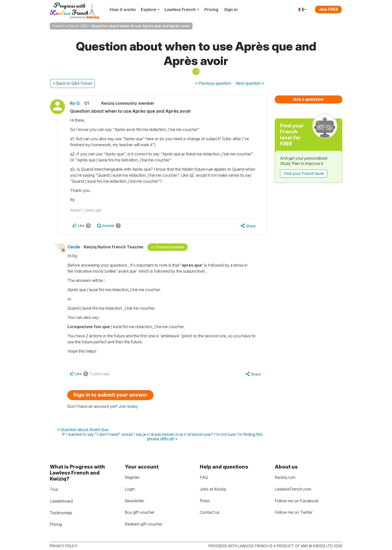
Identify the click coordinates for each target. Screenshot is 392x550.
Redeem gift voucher (143, 524)
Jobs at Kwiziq (213, 489)
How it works (123, 9)
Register (132, 477)
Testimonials (61, 513)
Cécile (74, 247)
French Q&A (78, 26)
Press (205, 501)
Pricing (211, 9)
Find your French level (304, 173)
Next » (250, 83)
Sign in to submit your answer (110, 395)
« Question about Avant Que (83, 430)
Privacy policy (64, 546)
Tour (54, 489)
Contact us (210, 512)
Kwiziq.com (285, 477)
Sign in (231, 9)
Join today (128, 406)
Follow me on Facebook (297, 501)
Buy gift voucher (140, 512)
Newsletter (134, 501)
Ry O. (75, 103)
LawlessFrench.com (293, 489)
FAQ (204, 477)
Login (130, 489)
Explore (150, 9)
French (58, 26)
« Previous (213, 83)
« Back (73, 83)
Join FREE (328, 9)
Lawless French (182, 9)
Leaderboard (61, 501)
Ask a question (308, 99)
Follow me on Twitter (294, 512)
